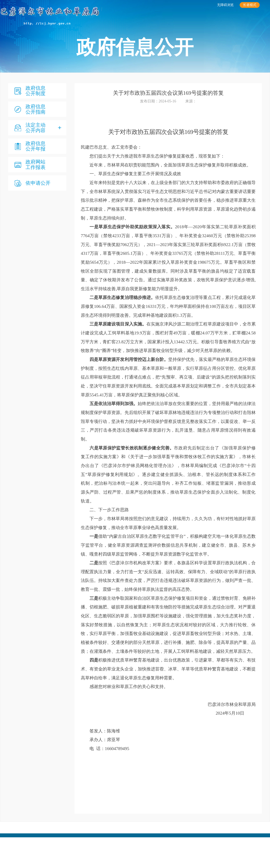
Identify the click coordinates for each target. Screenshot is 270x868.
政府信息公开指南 (36, 109)
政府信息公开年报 (36, 146)
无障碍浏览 (225, 5)
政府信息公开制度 (36, 91)
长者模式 (250, 5)
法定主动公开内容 (36, 128)
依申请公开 (38, 183)
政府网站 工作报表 (36, 165)
